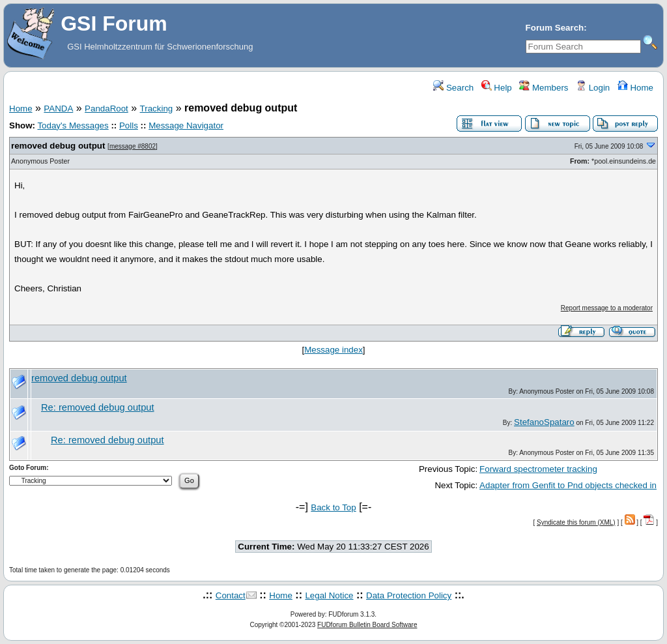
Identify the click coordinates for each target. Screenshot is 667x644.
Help (497, 88)
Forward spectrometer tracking (538, 469)
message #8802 (133, 146)
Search (453, 88)
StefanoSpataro (544, 422)
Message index (333, 350)
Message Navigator (186, 125)
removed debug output (58, 146)
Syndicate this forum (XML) (576, 522)
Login (593, 88)
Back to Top (333, 507)
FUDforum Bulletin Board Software (367, 625)
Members (544, 88)
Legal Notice (329, 595)
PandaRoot (106, 109)
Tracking (157, 109)
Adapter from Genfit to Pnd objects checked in (568, 485)
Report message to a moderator (607, 308)
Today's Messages (73, 125)
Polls (129, 125)
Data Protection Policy (409, 595)
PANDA (58, 109)
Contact (231, 595)
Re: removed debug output (98, 407)
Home (635, 88)
